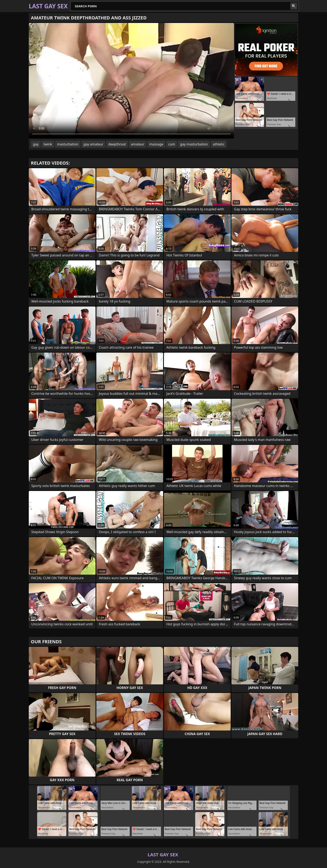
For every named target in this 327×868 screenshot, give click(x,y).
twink (48, 144)
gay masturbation (194, 144)
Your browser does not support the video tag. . (131, 81)
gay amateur (93, 144)
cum (172, 144)
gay (36, 144)
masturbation (68, 144)
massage (156, 144)
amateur (138, 144)
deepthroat (117, 144)
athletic (219, 144)
